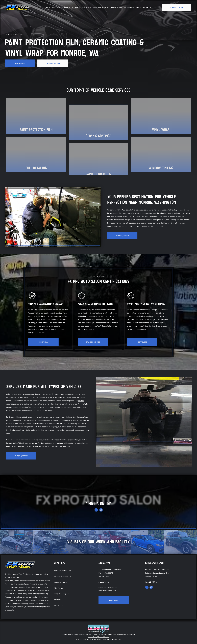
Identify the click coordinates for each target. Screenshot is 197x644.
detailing (39, 397)
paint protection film (23, 407)
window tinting (65, 417)
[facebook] (96, 510)
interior (28, 430)
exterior (37, 430)
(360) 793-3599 (110, 587)
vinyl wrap (78, 417)
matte (47, 407)
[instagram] (101, 510)
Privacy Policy (92, 637)
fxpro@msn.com (110, 591)
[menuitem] (58, 7)
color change (58, 407)
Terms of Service (104, 637)
